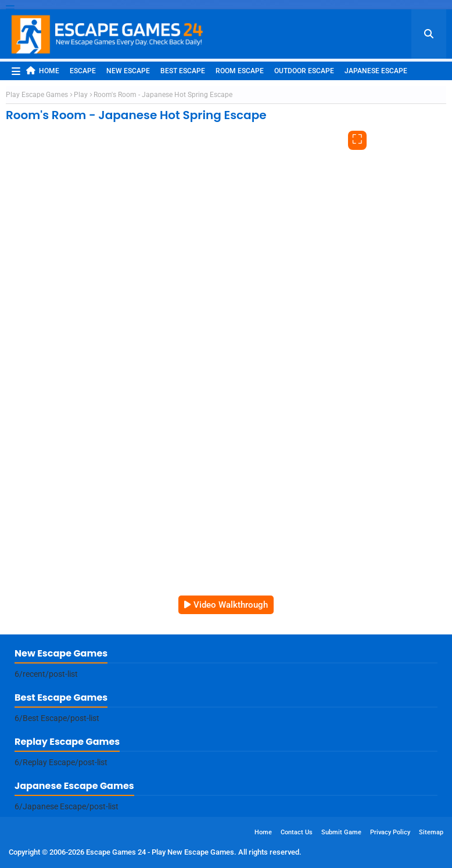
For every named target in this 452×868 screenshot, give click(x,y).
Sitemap (431, 832)
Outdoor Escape (304, 71)
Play (81, 95)
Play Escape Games (37, 95)
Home (43, 71)
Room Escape (240, 71)
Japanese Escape (376, 71)
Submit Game (341, 832)
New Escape (128, 71)
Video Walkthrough (231, 605)
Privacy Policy (390, 832)
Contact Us (297, 832)
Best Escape (183, 71)
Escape (83, 71)
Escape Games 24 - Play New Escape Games (160, 852)
